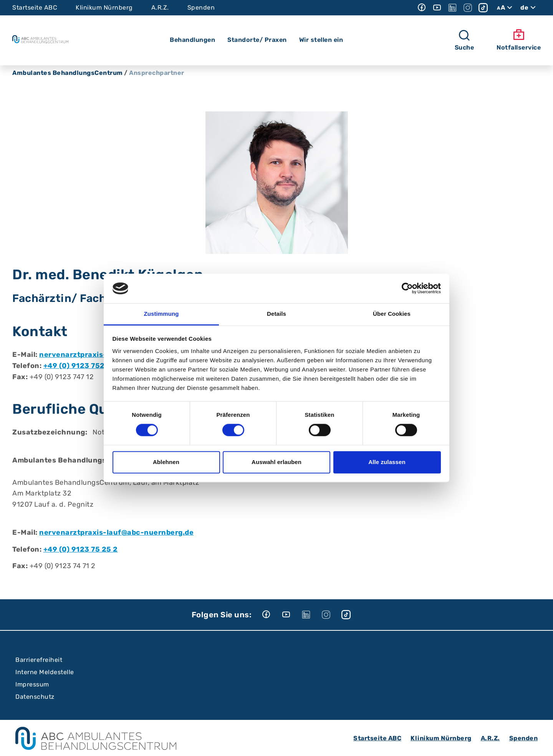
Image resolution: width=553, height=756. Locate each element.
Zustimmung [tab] (161, 314)
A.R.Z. (160, 7)
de (529, 8)
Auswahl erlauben (276, 462)
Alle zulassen (387, 462)
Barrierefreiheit (39, 660)
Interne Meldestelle (45, 672)
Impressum (32, 684)
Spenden (201, 7)
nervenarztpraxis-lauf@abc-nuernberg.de (116, 532)
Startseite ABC (35, 7)
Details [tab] (276, 314)
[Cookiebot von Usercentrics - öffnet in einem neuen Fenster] (407, 288)
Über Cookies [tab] (392, 314)
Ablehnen (166, 462)
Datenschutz (35, 697)
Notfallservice (519, 40)
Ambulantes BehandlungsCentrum (68, 73)
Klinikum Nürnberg (104, 7)
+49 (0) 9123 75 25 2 (81, 549)
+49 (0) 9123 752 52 (80, 366)
